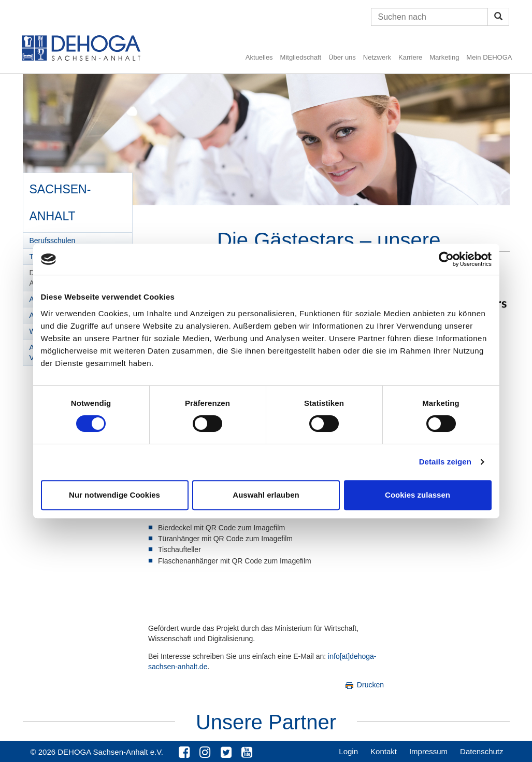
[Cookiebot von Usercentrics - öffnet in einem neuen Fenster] (446, 259)
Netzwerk (377, 57)
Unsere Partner (266, 722)
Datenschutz (481, 751)
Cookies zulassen (418, 495)
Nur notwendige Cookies (114, 495)
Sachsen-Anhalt (60, 199)
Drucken (364, 685)
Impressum (428, 751)
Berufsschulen (53, 241)
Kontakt (384, 751)
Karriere (410, 57)
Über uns (342, 57)
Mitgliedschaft (301, 57)
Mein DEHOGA (489, 57)
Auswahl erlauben (266, 495)
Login (348, 751)
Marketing (444, 57)
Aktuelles (259, 57)
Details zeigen (445, 462)
